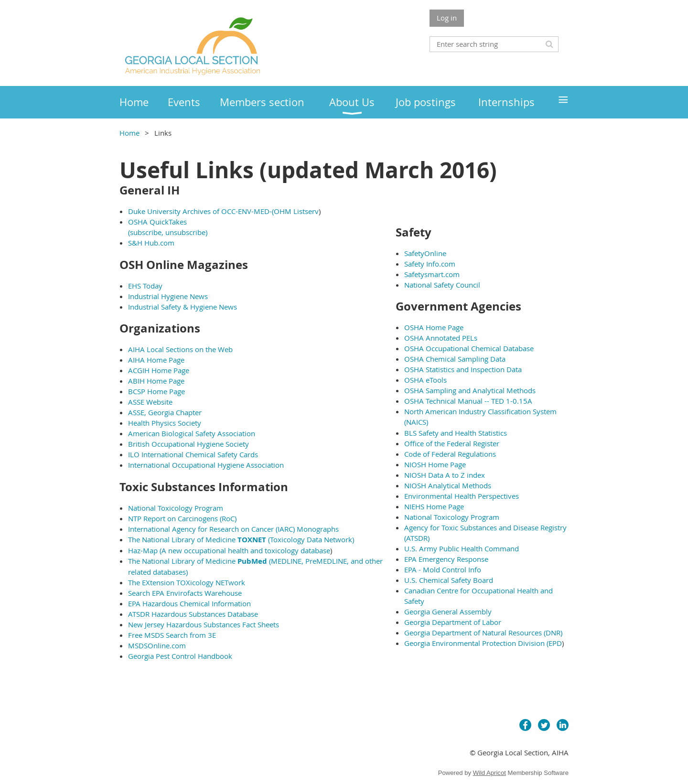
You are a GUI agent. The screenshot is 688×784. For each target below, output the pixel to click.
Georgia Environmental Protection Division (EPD (483, 643)
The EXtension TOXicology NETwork (187, 582)
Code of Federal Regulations (450, 454)
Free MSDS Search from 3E (172, 635)
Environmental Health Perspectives (462, 496)
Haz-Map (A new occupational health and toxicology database (229, 550)
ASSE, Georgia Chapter (165, 412)
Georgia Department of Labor (453, 622)
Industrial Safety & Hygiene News (183, 307)
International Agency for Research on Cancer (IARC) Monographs (233, 529)
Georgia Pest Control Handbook (180, 656)
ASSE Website (150, 402)
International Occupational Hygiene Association (206, 465)
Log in (447, 18)
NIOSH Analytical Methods (448, 485)
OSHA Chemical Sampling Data (455, 359)
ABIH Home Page (156, 381)
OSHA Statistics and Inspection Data (463, 369)
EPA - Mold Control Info (443, 569)
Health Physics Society (165, 423)
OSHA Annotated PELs (441, 338)
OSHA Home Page (434, 327)
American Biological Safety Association (192, 433)
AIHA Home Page (156, 360)
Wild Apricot (489, 773)
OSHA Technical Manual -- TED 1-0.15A (468, 401)
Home (129, 133)
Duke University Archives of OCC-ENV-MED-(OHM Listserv (223, 211)
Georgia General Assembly (448, 612)
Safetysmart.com (432, 274)
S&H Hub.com (151, 243)
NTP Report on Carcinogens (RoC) (182, 518)
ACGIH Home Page (159, 370)
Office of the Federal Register (452, 443)
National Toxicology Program (176, 508)
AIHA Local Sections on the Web (180, 349)
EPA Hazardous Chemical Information (189, 603)
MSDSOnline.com (157, 645)
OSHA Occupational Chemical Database (469, 348)
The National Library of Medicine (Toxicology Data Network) (241, 539)
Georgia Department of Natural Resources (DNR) (483, 633)
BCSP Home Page (156, 391)
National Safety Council (442, 285)
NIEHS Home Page (434, 506)
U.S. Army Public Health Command (462, 548)
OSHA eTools (425, 380)
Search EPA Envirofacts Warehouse (185, 593)
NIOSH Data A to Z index (445, 475)
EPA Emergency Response (446, 559)
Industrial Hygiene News (168, 296)
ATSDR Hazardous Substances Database (193, 614)
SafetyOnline (425, 253)
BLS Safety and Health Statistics (456, 433)
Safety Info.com (430, 264)
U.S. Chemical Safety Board (449, 580)
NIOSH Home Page (435, 464)
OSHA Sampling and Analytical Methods (470, 390)
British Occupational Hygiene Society (188, 444)
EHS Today (145, 286)
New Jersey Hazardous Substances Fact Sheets (204, 624)
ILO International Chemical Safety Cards (193, 454)
